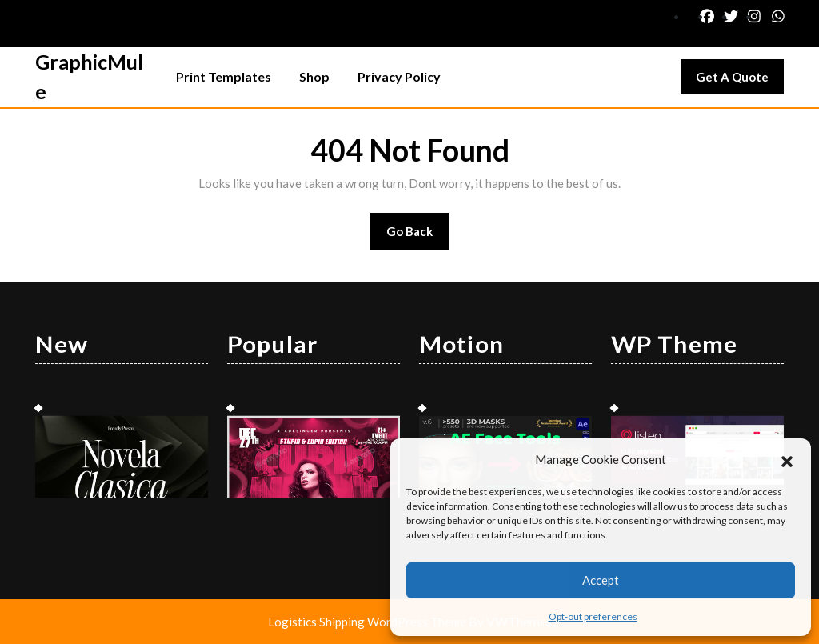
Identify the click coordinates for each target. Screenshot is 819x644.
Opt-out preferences (593, 616)
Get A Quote (740, 81)
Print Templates (224, 76)
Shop (314, 76)
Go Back (418, 236)
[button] (787, 459)
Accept (601, 580)
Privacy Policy (399, 76)
